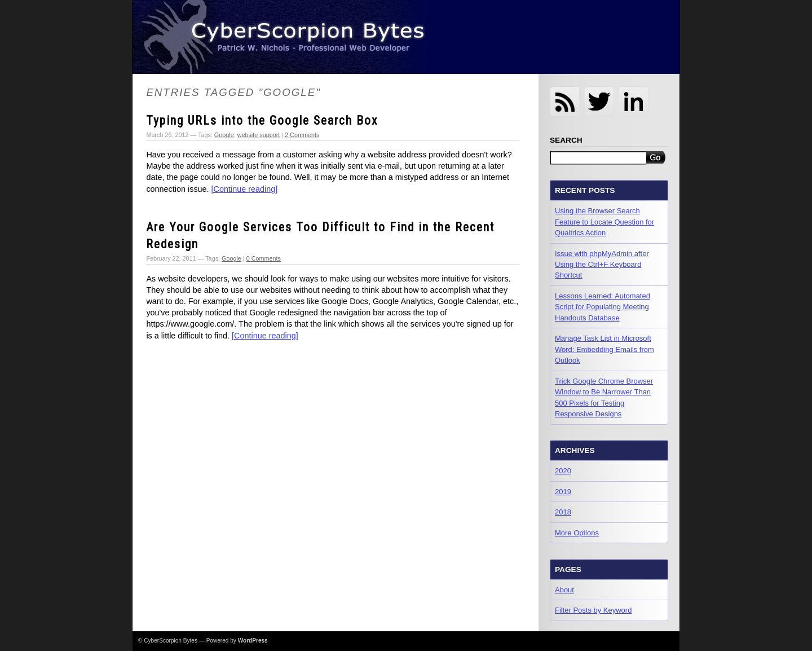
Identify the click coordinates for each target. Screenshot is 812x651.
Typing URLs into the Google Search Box (262, 120)
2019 (563, 492)
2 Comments (302, 135)
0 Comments (264, 258)
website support (259, 135)
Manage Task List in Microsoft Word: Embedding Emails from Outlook (604, 349)
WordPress (253, 641)
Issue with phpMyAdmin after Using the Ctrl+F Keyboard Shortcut (602, 265)
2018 (563, 512)
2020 (563, 471)
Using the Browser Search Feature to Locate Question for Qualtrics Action (604, 222)
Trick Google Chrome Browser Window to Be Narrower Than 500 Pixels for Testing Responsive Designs (604, 397)
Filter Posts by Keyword (593, 610)
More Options (577, 533)
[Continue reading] (245, 189)
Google (224, 135)
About (564, 590)
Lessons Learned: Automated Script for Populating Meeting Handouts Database (603, 307)
